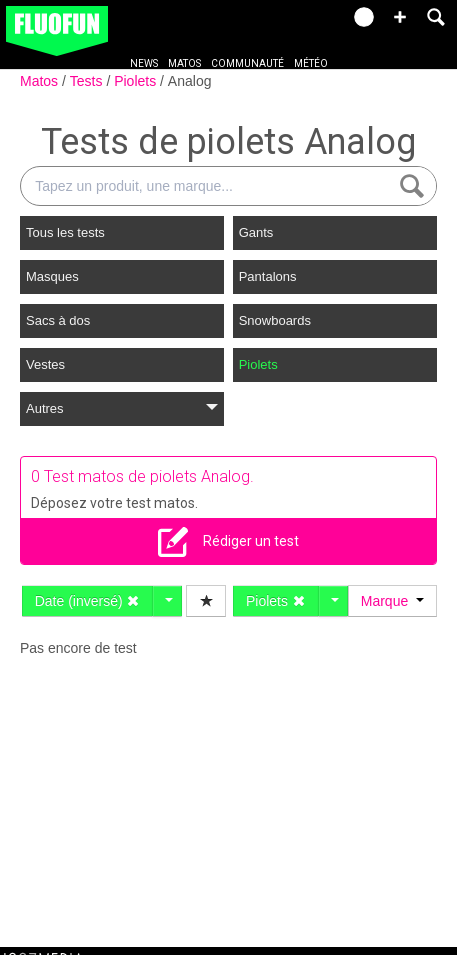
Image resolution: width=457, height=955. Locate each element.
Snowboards (275, 320)
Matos (184, 63)
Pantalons (268, 276)
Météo (311, 63)
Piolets (137, 81)
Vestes (45, 364)
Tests (88, 81)
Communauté (247, 63)
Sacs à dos (58, 320)
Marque (392, 601)
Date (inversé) (88, 601)
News (144, 63)
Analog (190, 81)
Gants (256, 232)
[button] (400, 17)
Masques (52, 276)
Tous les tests (65, 232)
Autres (122, 408)
